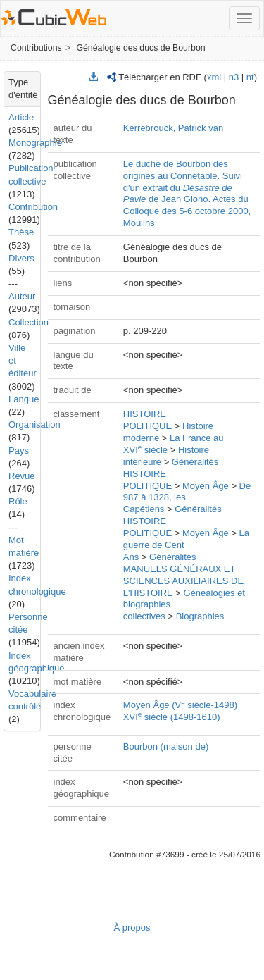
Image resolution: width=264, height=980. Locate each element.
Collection (29, 322)
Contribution (33, 207)
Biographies (200, 616)
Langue (24, 399)
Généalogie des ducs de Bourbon (140, 48)
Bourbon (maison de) (166, 746)
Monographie (35, 143)
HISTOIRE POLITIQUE (147, 420)
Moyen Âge (206, 486)
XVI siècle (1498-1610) (172, 717)
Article (21, 117)
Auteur (22, 296)
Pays (19, 451)
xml (214, 77)
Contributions (36, 48)
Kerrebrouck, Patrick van (173, 128)
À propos (132, 928)
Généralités (195, 462)
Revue (22, 476)
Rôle (18, 501)
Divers (21, 258)
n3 (234, 77)
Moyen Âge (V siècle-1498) (180, 705)
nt (250, 77)
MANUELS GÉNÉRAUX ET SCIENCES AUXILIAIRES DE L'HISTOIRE (183, 581)
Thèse (21, 232)
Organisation (34, 424)
